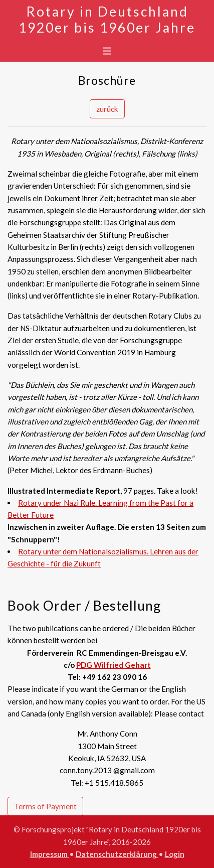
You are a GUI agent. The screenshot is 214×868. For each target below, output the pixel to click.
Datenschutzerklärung (117, 854)
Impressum (50, 854)
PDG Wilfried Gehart (114, 665)
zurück (107, 109)
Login (175, 854)
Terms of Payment (45, 806)
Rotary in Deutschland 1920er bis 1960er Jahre (107, 20)
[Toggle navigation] (107, 51)
